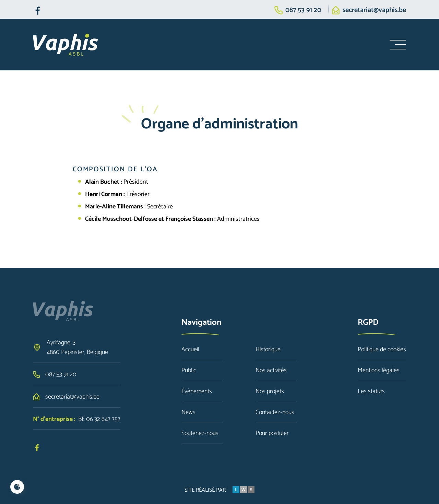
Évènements (197, 391)
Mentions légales (379, 370)
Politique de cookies (382, 350)
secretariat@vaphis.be (374, 10)
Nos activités (271, 370)
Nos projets (270, 391)
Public (189, 370)
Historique (268, 350)
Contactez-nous (275, 412)
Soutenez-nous (200, 433)
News (188, 412)
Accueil (190, 350)
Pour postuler (272, 433)
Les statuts (371, 391)
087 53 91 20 (303, 10)
